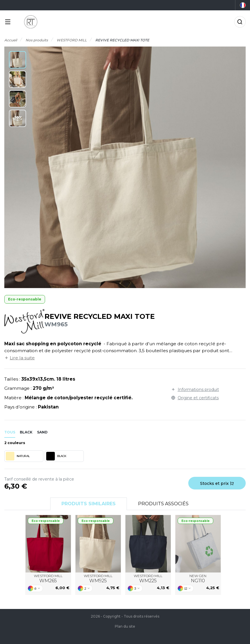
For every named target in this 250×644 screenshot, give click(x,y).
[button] (18, 60)
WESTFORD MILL (48, 579)
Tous (10, 432)
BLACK (56, 456)
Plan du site (125, 626)
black (26, 432)
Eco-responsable (25, 299)
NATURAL (18, 456)
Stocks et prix (217, 483)
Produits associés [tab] (163, 504)
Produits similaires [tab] (89, 504)
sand (42, 432)
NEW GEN (198, 579)
